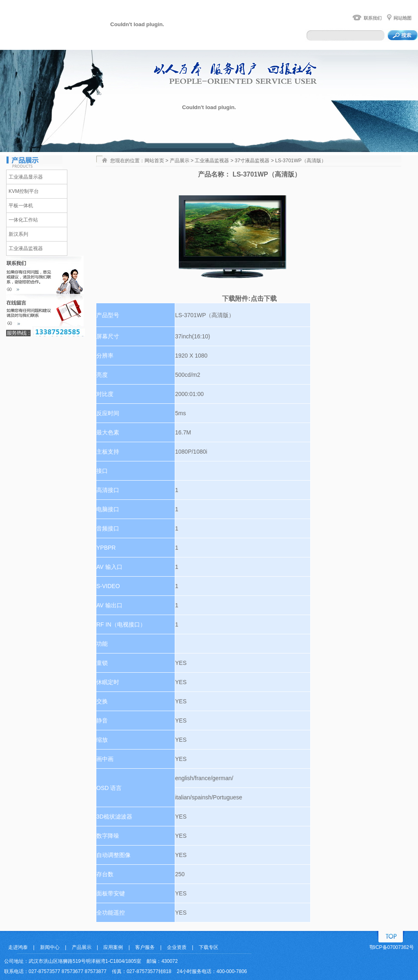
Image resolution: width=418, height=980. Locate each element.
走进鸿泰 (18, 947)
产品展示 (82, 947)
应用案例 (113, 947)
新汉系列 (18, 234)
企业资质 (177, 947)
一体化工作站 (23, 220)
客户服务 (145, 947)
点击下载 (264, 299)
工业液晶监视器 (26, 248)
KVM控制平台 (24, 191)
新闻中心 (50, 947)
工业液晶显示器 (26, 177)
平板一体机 (21, 206)
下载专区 (209, 947)
